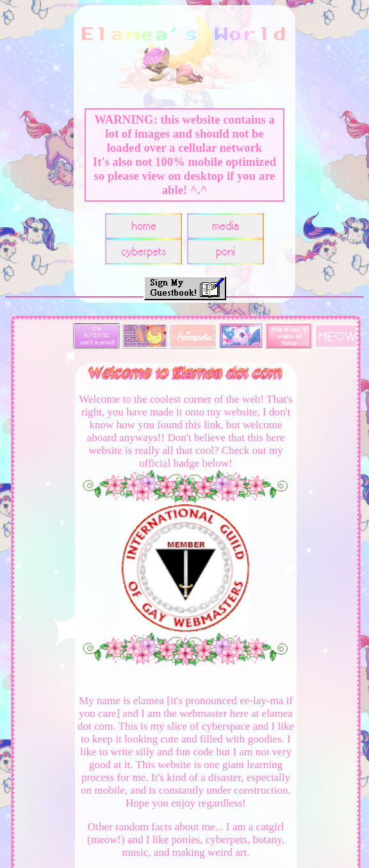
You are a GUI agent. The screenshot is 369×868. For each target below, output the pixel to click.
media (225, 226)
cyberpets (144, 252)
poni (225, 252)
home (144, 226)
